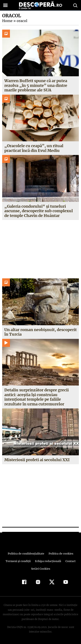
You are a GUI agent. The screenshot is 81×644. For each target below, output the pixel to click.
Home (7, 21)
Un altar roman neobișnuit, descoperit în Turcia (40, 332)
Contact (70, 561)
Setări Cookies (41, 569)
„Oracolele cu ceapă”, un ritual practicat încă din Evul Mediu (33, 148)
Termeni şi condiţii (19, 561)
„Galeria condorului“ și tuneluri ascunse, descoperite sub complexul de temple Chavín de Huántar (38, 211)
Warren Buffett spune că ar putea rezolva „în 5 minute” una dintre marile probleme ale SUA (36, 85)
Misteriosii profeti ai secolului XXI (37, 460)
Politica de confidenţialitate (27, 554)
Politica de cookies (60, 554)
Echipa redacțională (48, 561)
